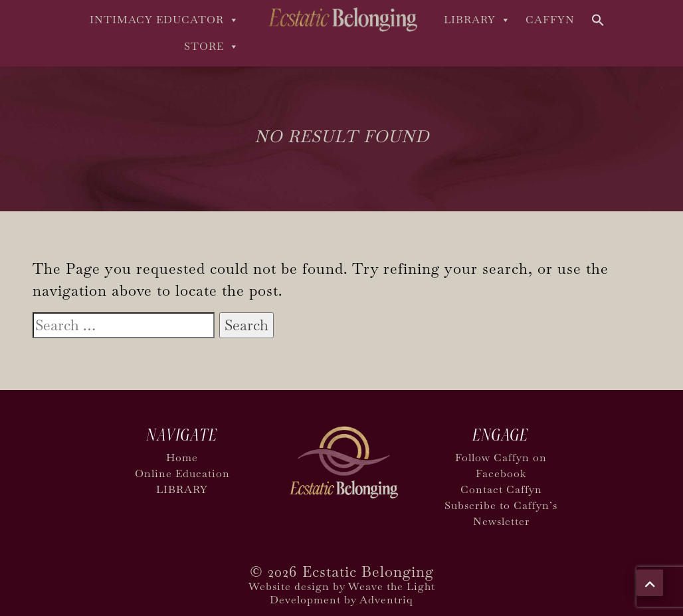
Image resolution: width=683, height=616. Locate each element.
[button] (598, 19)
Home (182, 458)
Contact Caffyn (501, 489)
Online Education (182, 473)
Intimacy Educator (164, 20)
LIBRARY (477, 20)
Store (212, 47)
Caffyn (550, 20)
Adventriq (386, 600)
